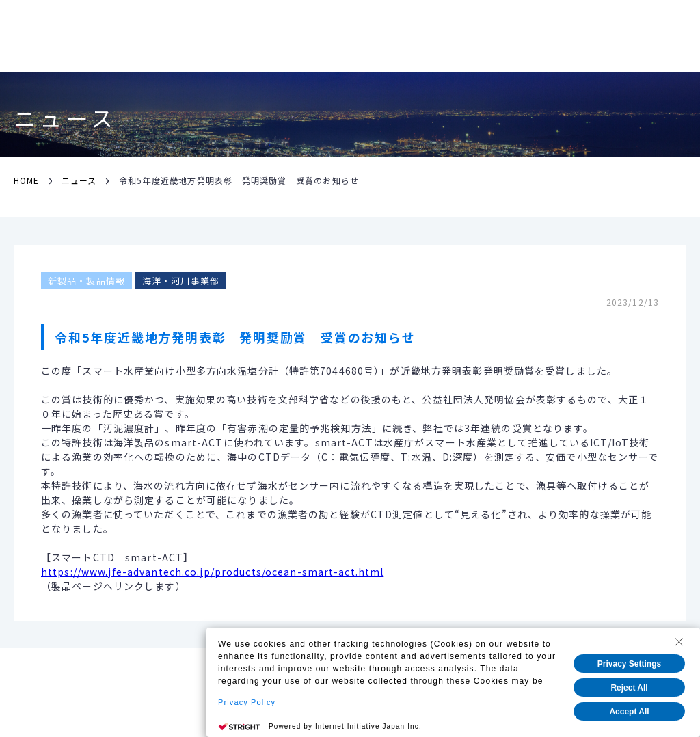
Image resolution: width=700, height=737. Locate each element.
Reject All (629, 688)
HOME (26, 180)
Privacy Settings (629, 664)
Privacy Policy (247, 702)
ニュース (79, 180)
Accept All (629, 712)
